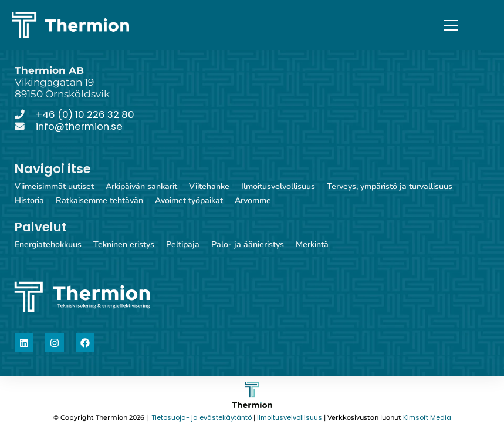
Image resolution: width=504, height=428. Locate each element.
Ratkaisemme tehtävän (99, 200)
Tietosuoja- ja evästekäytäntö (201, 418)
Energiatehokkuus (48, 245)
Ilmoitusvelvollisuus (278, 186)
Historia (29, 200)
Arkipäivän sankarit (141, 186)
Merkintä (312, 245)
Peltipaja (183, 245)
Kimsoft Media (427, 418)
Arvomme (253, 200)
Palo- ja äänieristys (248, 245)
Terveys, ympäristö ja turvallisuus (390, 186)
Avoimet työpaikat (189, 200)
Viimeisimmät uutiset (54, 186)
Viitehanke (209, 186)
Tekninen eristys (124, 245)
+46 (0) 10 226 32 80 (85, 114)
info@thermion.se (79, 126)
